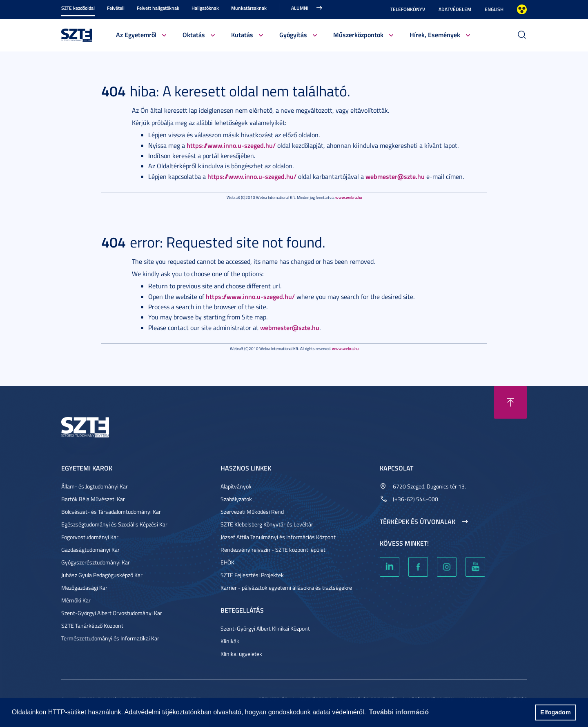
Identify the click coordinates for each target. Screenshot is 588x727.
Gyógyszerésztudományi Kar (96, 562)
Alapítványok (236, 486)
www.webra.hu (349, 197)
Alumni (300, 8)
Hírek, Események (435, 35)
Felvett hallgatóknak (158, 8)
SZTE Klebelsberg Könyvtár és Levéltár (267, 524)
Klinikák (230, 641)
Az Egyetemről (136, 35)
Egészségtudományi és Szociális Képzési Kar (114, 524)
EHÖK (227, 562)
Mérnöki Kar (76, 600)
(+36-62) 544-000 (415, 499)
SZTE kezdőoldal (78, 8)
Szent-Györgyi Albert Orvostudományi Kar (112, 613)
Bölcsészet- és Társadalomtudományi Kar (111, 512)
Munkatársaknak (249, 8)
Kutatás (242, 35)
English (494, 9)
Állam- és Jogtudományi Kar (95, 486)
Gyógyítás (293, 35)
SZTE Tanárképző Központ (92, 626)
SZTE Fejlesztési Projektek (252, 575)
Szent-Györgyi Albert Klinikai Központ (265, 628)
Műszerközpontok (358, 35)
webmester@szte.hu (395, 176)
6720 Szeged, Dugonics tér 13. (429, 486)
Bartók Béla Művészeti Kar (93, 499)
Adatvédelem (455, 9)
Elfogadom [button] (555, 712)
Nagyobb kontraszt (522, 9)
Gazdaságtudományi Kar (90, 550)
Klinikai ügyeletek (241, 654)
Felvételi (116, 8)
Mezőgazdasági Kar (84, 588)
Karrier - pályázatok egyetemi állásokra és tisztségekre (286, 588)
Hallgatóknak (205, 8)
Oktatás (194, 35)
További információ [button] (399, 712)
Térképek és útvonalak (418, 522)
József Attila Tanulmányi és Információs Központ (278, 537)
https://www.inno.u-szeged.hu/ (231, 145)
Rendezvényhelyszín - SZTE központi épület (273, 550)
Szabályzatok (236, 499)
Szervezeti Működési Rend (252, 512)
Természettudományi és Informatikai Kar (110, 638)
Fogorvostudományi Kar (90, 537)
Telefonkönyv (408, 9)
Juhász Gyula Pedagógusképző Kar (102, 575)
